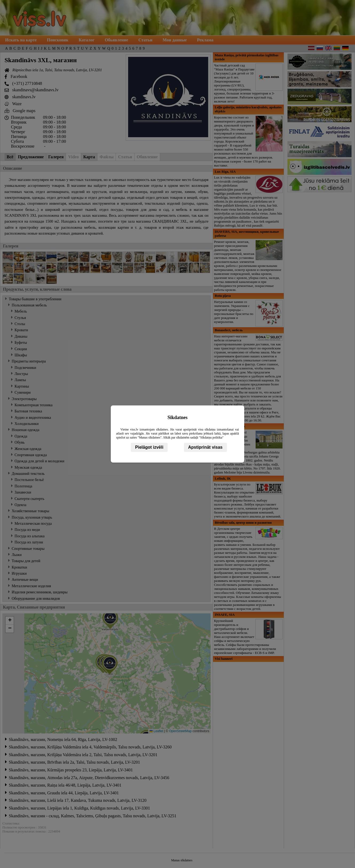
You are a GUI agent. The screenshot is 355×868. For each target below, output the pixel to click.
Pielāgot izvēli (149, 447)
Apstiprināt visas (205, 447)
